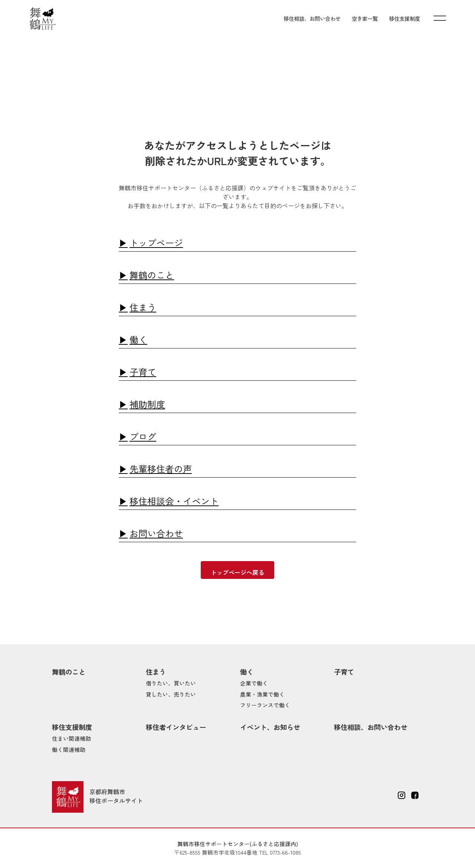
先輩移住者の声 (161, 469)
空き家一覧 (365, 18)
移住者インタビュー (176, 727)
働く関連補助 (69, 749)
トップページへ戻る (237, 572)
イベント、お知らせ (270, 727)
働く (138, 339)
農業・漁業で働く (262, 694)
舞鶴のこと (152, 275)
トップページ (156, 243)
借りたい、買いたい (171, 683)
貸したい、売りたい (171, 694)
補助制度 (147, 404)
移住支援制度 (404, 18)
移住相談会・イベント (174, 501)
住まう (143, 307)
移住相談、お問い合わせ (312, 18)
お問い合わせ (156, 533)
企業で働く (254, 683)
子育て (143, 372)
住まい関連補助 (71, 738)
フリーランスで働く (265, 705)
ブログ (143, 436)
